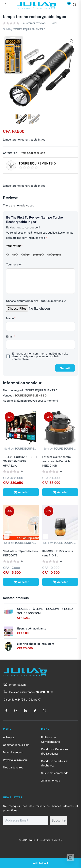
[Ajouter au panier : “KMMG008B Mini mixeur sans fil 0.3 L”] (60, 582)
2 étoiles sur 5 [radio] (16, 255)
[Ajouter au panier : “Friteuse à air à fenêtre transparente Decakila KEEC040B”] (60, 492)
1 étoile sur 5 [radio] (9, 255)
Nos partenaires (13, 767)
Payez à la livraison (15, 760)
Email (11, 337)
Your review (14, 264)
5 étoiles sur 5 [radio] (56, 255)
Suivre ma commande (55, 773)
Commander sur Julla (16, 745)
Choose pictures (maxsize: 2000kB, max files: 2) (36, 301)
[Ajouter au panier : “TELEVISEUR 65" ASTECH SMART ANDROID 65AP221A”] (21, 492)
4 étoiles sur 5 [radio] (40, 255)
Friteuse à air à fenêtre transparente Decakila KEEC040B (57, 461)
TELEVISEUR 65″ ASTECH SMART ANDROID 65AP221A (20, 461)
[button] (72, 41)
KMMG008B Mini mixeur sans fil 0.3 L (58, 553)
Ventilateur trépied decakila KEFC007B (21, 553)
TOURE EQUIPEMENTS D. (30, 29)
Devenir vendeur (13, 752)
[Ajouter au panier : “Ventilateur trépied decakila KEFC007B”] (21, 582)
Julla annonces (50, 781)
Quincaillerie (37, 153)
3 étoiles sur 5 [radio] (27, 255)
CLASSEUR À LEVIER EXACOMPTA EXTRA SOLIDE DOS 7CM (45, 611)
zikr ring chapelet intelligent (36, 644)
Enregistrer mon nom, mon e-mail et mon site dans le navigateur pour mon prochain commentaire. (40, 356)
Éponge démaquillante (32, 628)
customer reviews (33, 23)
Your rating (14, 246)
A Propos (9, 737)
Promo (24, 153)
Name (11, 318)
